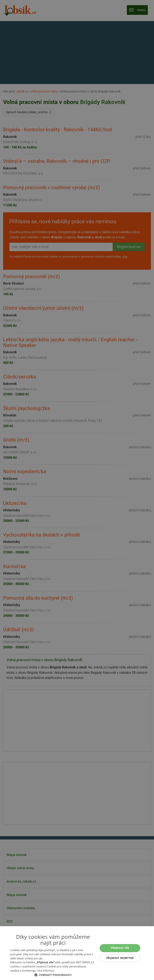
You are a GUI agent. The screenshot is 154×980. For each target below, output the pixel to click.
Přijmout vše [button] (120, 948)
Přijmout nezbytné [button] (120, 958)
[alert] (77, 490)
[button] (53, 975)
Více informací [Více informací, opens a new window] (46, 971)
